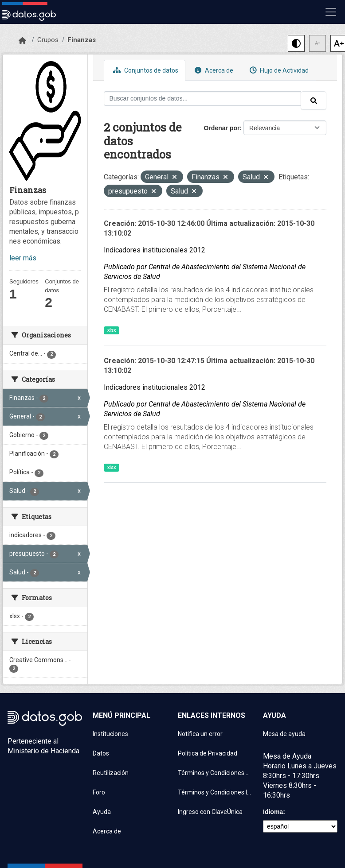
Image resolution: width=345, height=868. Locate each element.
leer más (23, 258)
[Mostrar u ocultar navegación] (331, 12)
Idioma (273, 812)
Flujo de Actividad (278, 70)
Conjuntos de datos (145, 70)
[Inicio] (22, 41)
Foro (99, 792)
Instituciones (110, 734)
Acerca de (213, 70)
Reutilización (111, 773)
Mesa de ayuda (284, 734)
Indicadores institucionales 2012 (155, 250)
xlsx (112, 330)
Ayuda (102, 812)
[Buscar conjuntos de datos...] (203, 99)
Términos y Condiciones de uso (215, 773)
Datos (101, 753)
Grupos (48, 40)
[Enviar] (314, 101)
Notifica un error (200, 734)
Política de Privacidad (208, 753)
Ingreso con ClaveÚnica (210, 812)
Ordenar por (222, 128)
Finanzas (82, 40)
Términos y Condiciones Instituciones (215, 792)
